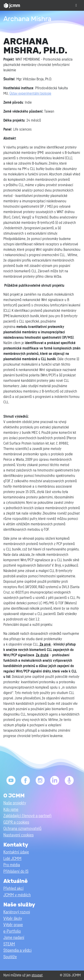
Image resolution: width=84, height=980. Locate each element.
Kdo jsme (11, 810)
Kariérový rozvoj (17, 912)
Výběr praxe (13, 925)
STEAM (9, 944)
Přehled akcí (13, 889)
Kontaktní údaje (16, 852)
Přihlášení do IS (16, 872)
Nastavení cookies (18, 835)
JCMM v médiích (17, 895)
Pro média (12, 865)
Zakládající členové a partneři (27, 816)
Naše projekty (15, 803)
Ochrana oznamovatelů (22, 829)
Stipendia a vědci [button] (17, 951)
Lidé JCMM (12, 859)
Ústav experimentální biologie (30, 94)
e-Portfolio (12, 931)
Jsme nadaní (14, 938)
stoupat (37, 975)
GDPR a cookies (16, 822)
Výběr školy (13, 919)
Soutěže (10, 957)
